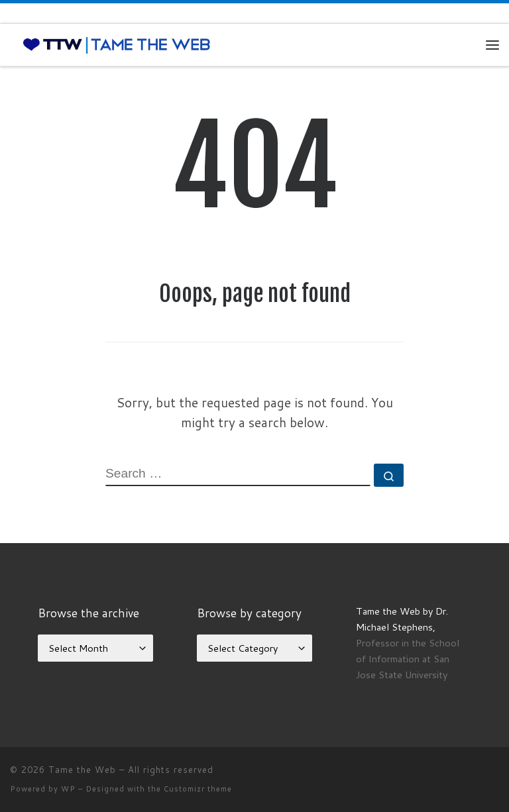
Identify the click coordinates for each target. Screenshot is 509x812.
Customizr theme (198, 789)
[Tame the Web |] (117, 44)
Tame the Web (82, 770)
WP (68, 789)
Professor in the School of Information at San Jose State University (408, 659)
